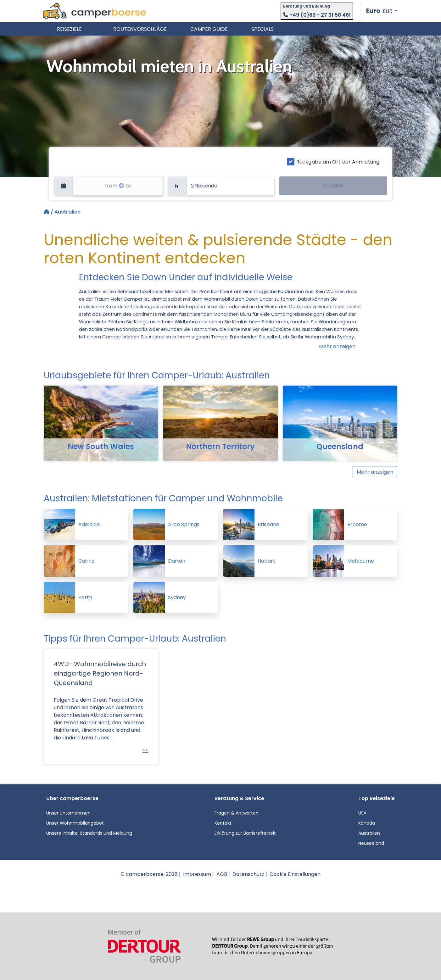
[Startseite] (47, 212)
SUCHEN (333, 186)
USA (362, 813)
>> (145, 750)
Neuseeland (371, 843)
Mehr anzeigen (337, 346)
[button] (382, 11)
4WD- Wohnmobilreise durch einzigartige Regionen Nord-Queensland (100, 673)
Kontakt (223, 823)
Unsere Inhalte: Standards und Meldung (89, 833)
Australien (369, 833)
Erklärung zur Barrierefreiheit (245, 833)
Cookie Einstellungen (295, 874)
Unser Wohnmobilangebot (75, 823)
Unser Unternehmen (68, 813)
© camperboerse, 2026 (149, 874)
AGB (222, 874)
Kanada (367, 823)
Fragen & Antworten (237, 813)
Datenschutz (248, 874)
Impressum (197, 874)
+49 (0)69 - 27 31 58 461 (317, 15)
